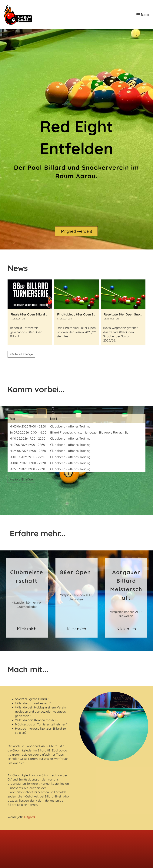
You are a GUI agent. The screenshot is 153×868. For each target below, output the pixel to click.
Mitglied (30, 817)
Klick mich (27, 629)
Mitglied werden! (76, 231)
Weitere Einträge (21, 354)
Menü (143, 14)
